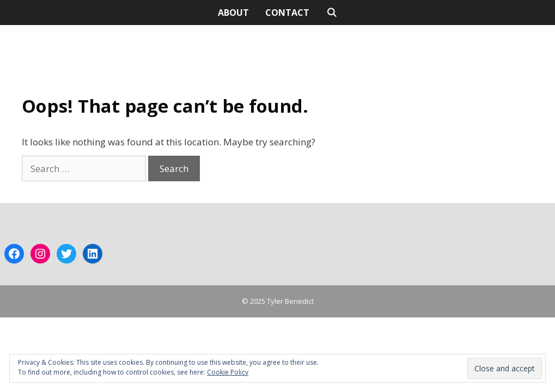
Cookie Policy (228, 372)
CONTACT (287, 13)
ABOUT (233, 13)
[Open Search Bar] (331, 13)
